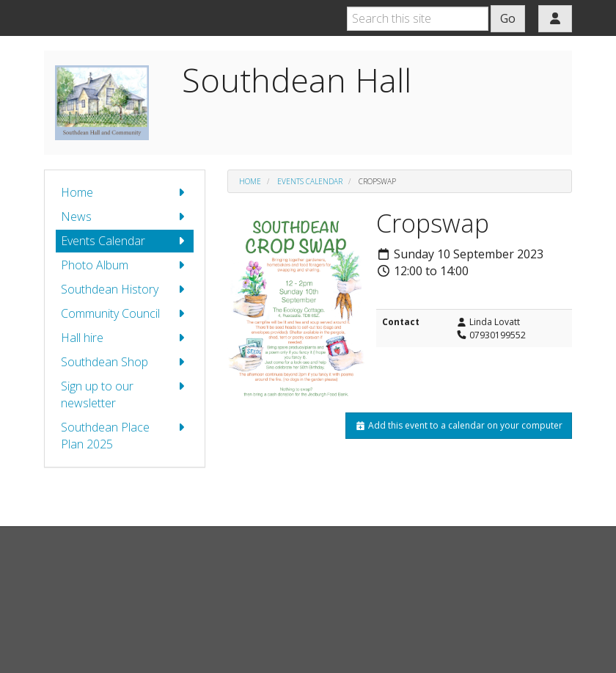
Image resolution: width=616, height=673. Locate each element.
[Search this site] (418, 19)
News (125, 217)
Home (125, 193)
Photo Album (125, 265)
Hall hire (125, 338)
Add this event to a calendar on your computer (459, 425)
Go (508, 18)
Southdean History (125, 290)
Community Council (125, 314)
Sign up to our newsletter (125, 394)
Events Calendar (125, 241)
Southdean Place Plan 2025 (125, 436)
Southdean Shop (125, 362)
